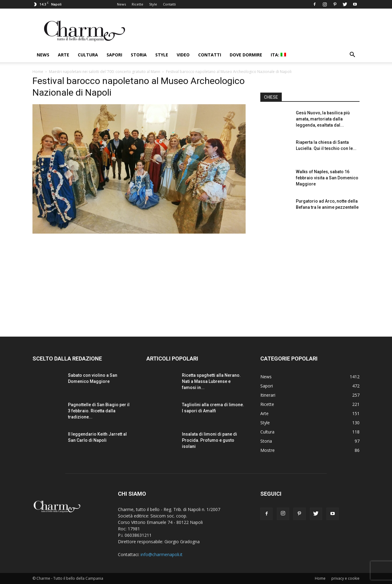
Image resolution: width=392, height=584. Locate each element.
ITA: (278, 55)
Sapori (114, 55)
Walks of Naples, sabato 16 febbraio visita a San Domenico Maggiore (327, 178)
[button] (352, 55)
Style (153, 4)
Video (183, 55)
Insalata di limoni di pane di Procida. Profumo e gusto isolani (209, 440)
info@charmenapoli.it (162, 554)
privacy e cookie (345, 578)
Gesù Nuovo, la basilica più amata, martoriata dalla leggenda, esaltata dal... (323, 119)
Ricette (138, 4)
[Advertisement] (310, 273)
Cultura (88, 55)
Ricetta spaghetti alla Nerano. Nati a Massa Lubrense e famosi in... (211, 381)
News (121, 4)
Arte (64, 55)
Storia (139, 55)
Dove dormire (246, 55)
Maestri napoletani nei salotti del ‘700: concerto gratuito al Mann (105, 72)
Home (38, 72)
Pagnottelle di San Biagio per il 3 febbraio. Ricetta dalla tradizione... (99, 411)
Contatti (169, 4)
